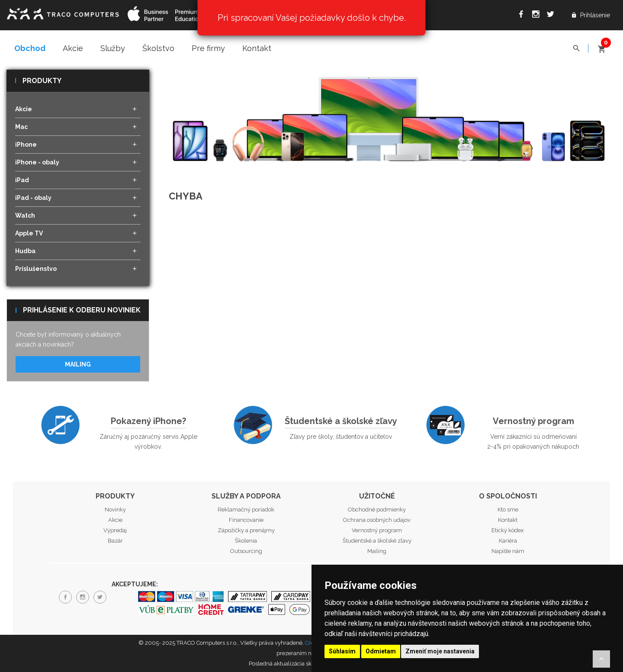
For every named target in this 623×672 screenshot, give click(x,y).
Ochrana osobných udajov (377, 520)
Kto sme (508, 510)
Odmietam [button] (381, 651)
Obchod (30, 48)
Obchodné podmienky (377, 510)
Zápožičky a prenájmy (246, 530)
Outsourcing (246, 551)
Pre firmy (208, 48)
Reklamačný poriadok (246, 510)
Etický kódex (508, 530)
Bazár (115, 541)
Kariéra (508, 541)
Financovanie (246, 520)
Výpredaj (115, 530)
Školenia (246, 541)
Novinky (115, 510)
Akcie (73, 48)
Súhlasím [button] (342, 651)
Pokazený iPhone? (148, 421)
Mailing (78, 364)
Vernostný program (533, 421)
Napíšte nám (508, 551)
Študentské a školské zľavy (341, 421)
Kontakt (257, 48)
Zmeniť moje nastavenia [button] (440, 651)
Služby (113, 48)
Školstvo (158, 48)
